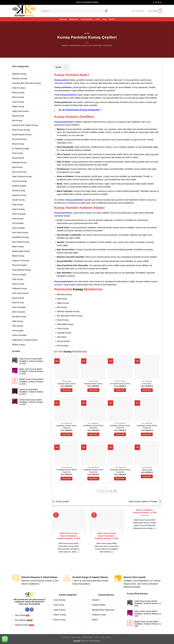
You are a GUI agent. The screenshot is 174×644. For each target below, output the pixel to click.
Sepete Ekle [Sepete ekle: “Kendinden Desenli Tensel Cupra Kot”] (66, 434)
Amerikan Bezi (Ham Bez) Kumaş (26, 83)
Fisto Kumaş (17, 153)
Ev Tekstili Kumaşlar (21, 149)
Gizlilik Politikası (99, 605)
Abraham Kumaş (19, 74)
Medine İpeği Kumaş (21, 251)
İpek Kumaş (17, 167)
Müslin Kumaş (18, 256)
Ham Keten (62, 337)
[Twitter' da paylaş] (102, 491)
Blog (105, 19)
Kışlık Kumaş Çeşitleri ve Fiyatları (145, 502)
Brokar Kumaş (18, 93)
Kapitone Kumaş (19, 195)
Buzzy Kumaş (18, 97)
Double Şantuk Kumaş (22, 135)
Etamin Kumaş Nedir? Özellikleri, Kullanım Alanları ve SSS (31, 392)
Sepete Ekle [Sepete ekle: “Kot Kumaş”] (147, 390)
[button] (138, 11)
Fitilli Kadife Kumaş (65, 324)
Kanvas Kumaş (19, 191)
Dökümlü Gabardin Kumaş (68, 311)
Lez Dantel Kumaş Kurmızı (120, 384)
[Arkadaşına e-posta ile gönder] (107, 491)
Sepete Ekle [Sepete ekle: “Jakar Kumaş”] (147, 476)
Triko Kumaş (17, 326)
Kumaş (126, 80)
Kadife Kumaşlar (19, 186)
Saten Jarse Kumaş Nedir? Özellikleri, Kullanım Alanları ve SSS (31, 371)
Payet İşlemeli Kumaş (21, 270)
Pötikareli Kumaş (19, 288)
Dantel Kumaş (18, 116)
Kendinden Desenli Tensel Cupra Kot (66, 427)
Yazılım (83, 641)
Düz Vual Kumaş (19, 139)
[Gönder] (106, 11)
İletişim (112, 19)
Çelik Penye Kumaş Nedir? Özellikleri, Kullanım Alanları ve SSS (31, 361)
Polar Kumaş (18, 279)
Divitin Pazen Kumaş (21, 130)
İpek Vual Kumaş (19, 172)
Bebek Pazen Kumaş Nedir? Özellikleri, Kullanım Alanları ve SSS (31, 382)
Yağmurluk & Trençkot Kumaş (25, 340)
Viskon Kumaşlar (19, 335)
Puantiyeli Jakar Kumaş (66, 384)
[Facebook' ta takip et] (154, 2)
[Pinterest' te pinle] (111, 491)
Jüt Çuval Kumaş (19, 181)
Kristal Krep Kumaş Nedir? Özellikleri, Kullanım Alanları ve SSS (31, 402)
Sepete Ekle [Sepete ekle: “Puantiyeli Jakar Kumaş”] (66, 390)
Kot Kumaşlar (18, 223)
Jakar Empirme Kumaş (22, 177)
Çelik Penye (62, 299)
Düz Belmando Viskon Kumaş (70, 316)
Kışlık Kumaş (18, 219)
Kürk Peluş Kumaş (20, 233)
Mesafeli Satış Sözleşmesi (103, 610)
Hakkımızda (74, 19)
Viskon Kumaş (60, 615)
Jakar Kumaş (147, 470)
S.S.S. (98, 19)
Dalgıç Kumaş (18, 106)
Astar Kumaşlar (19, 88)
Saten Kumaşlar (19, 307)
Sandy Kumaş (18, 298)
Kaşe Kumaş (18, 205)
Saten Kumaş (59, 610)
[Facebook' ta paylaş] (98, 491)
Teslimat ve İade (99, 615)
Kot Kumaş (147, 384)
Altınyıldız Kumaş (20, 79)
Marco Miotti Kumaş (21, 242)
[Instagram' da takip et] (156, 2)
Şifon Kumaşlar (19, 312)
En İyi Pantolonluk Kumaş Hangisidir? (80, 110)
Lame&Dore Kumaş (21, 237)
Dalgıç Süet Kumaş (20, 111)
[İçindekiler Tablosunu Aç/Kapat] (65, 68)
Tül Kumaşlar (18, 331)
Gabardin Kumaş (19, 162)
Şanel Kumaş (18, 303)
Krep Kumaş (59, 605)
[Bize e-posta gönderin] (158, 2)
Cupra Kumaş (18, 102)
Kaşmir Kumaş (18, 209)
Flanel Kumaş (18, 158)
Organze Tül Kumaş (21, 261)
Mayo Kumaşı (18, 247)
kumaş (148, 122)
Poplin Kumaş (18, 284)
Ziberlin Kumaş (19, 345)
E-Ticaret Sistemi (94, 641)
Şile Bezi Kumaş (19, 317)
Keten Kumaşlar (19, 214)
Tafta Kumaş (17, 321)
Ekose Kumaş (18, 144)
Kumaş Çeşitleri (87, 19)
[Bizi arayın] (161, 2)
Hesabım (96, 600)
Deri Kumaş (17, 121)
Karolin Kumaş (18, 200)
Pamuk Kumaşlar (19, 265)
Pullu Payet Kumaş (20, 293)
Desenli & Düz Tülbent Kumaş (25, 125)
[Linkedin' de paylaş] (115, 491)
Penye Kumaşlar (19, 275)
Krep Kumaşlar (18, 228)
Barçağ (65, 46)
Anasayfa (63, 19)
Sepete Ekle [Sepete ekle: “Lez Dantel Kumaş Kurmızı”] (120, 390)
